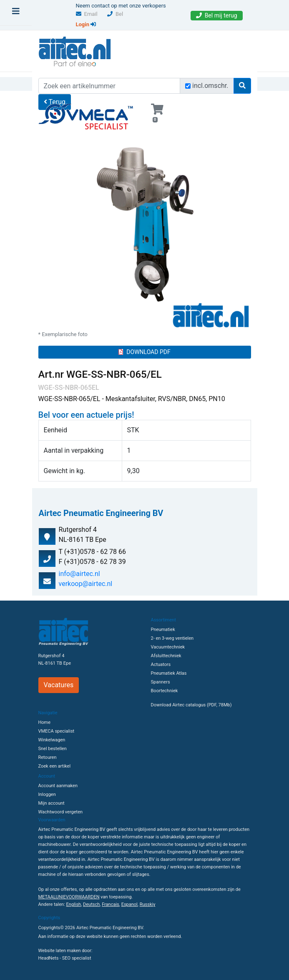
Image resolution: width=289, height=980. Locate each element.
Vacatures (59, 685)
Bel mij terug (217, 15)
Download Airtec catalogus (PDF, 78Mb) (191, 705)
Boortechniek (165, 691)
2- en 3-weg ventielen (172, 638)
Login (86, 24)
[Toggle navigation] (16, 13)
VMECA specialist (57, 731)
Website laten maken (60, 951)
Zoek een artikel (55, 766)
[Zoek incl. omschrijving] (188, 86)
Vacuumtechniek (168, 647)
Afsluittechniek (166, 656)
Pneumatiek (163, 630)
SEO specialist (77, 958)
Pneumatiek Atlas (169, 673)
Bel (115, 14)
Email (87, 14)
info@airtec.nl (79, 574)
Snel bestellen (53, 749)
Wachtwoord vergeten (61, 812)
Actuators (161, 665)
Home (45, 722)
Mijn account (52, 803)
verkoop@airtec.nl (86, 584)
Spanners (161, 682)
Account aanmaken (58, 786)
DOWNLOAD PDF (144, 352)
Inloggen (47, 794)
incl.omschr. (210, 86)
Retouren (48, 757)
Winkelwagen (52, 740)
